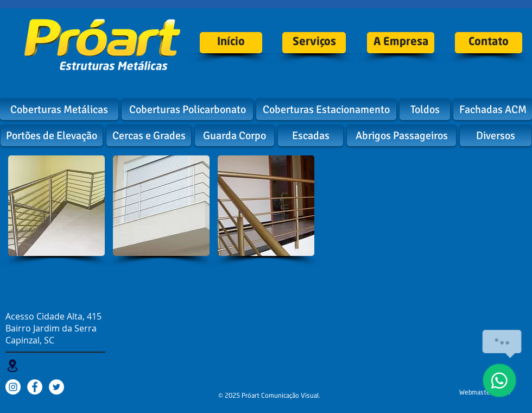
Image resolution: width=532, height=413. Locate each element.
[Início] (231, 43)
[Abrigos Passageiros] (401, 136)
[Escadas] (311, 136)
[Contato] (489, 43)
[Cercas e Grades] (149, 136)
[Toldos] (425, 109)
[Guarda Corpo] (235, 136)
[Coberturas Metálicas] (59, 109)
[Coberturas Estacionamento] (326, 109)
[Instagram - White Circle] (13, 387)
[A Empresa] (401, 43)
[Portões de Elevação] (52, 136)
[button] (56, 206)
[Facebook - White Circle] (35, 387)
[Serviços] (314, 43)
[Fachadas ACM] (493, 109)
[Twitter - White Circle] (56, 387)
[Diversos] (496, 136)
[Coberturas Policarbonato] (187, 109)
